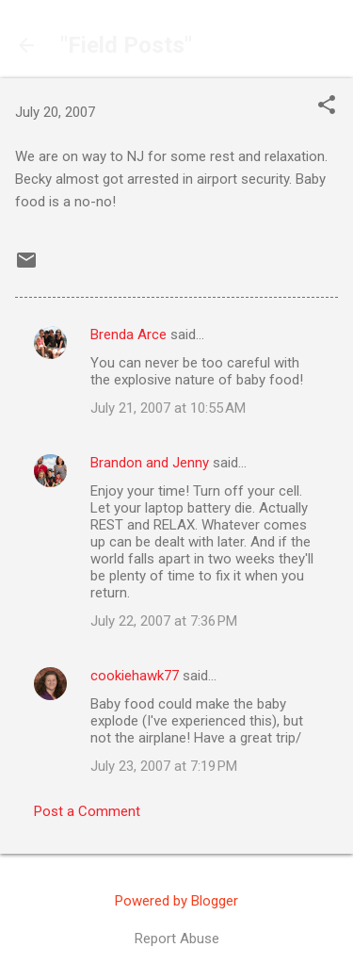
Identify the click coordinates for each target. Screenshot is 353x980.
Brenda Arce (128, 335)
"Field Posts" (126, 45)
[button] (327, 106)
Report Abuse (177, 939)
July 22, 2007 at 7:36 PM (164, 621)
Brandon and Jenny (150, 463)
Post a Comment (87, 811)
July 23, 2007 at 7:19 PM (164, 766)
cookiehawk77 (135, 676)
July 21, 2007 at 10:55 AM (168, 408)
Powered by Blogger (176, 901)
